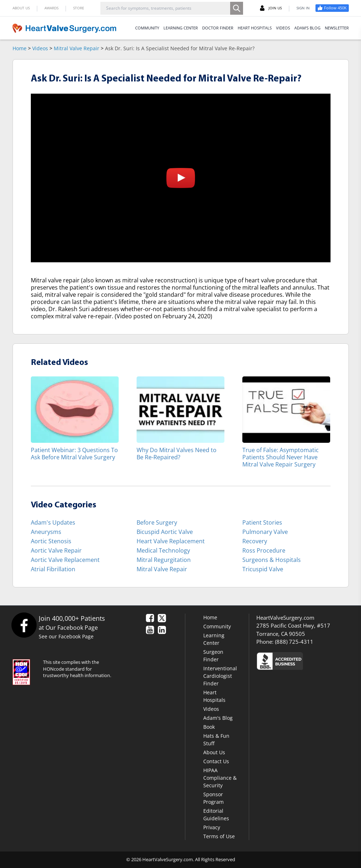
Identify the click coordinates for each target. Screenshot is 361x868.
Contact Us (216, 761)
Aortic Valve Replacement (65, 560)
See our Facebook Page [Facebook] (66, 636)
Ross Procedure (264, 550)
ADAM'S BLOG (307, 28)
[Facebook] (24, 625)
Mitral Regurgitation (164, 560)
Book (209, 727)
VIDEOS (283, 28)
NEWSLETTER (337, 28)
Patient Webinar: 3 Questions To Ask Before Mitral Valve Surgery (74, 453)
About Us (214, 752)
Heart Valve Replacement (171, 541)
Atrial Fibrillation (53, 569)
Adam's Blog (218, 718)
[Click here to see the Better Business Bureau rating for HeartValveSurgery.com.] (303, 661)
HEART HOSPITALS (255, 28)
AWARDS (51, 8)
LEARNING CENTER (181, 28)
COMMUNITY (147, 28)
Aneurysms (46, 532)
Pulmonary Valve (265, 532)
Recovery (255, 541)
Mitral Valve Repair (77, 48)
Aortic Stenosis (51, 541)
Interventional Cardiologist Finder (220, 676)
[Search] (237, 8)
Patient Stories (262, 522)
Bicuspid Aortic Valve (165, 532)
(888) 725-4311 (294, 642)
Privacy (212, 827)
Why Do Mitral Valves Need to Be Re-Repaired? (177, 453)
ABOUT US (21, 8)
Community (217, 626)
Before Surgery (157, 522)
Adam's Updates (53, 522)
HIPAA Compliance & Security (220, 778)
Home (20, 48)
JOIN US (271, 8)
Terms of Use (219, 836)
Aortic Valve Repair (56, 550)
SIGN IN (303, 8)
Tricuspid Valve (263, 569)
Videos (40, 48)
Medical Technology (163, 550)
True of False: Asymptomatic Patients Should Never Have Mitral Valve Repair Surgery (281, 457)
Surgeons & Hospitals (272, 560)
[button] (181, 178)
